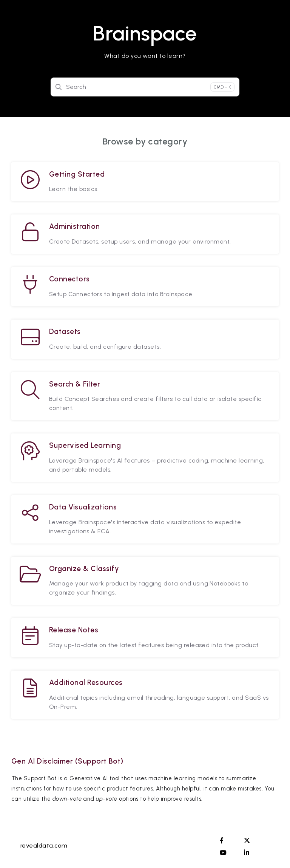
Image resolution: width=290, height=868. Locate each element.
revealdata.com (44, 845)
